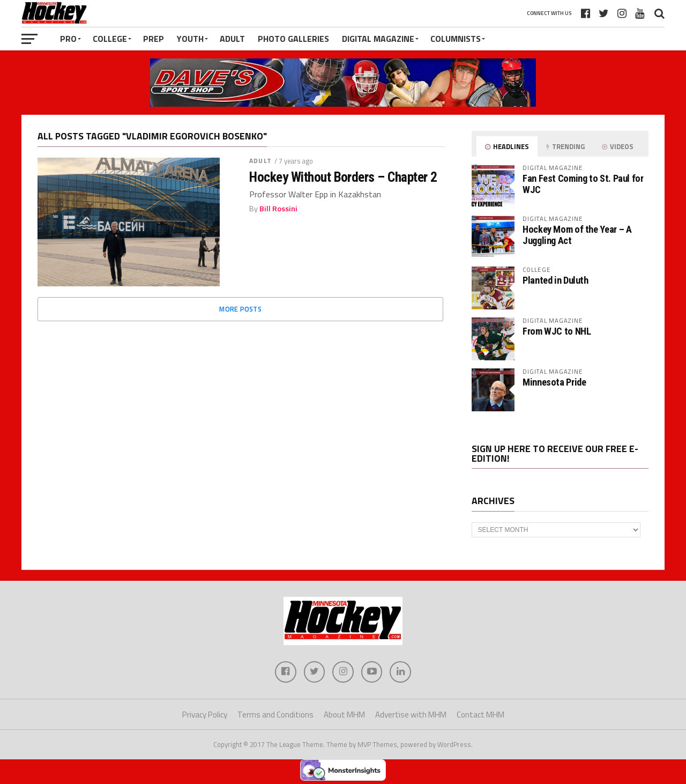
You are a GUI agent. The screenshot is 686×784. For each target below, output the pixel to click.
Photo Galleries (293, 39)
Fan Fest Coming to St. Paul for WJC (583, 184)
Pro (68, 39)
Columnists (456, 39)
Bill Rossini (278, 209)
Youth (190, 39)
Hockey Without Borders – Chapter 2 (343, 177)
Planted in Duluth (555, 280)
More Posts (240, 309)
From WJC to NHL (557, 331)
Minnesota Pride (554, 382)
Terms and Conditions (275, 715)
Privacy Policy (205, 715)
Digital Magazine (378, 39)
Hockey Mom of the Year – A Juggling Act (577, 235)
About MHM (344, 715)
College (110, 39)
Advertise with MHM (411, 715)
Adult (232, 39)
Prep (154, 39)
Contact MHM (480, 715)
